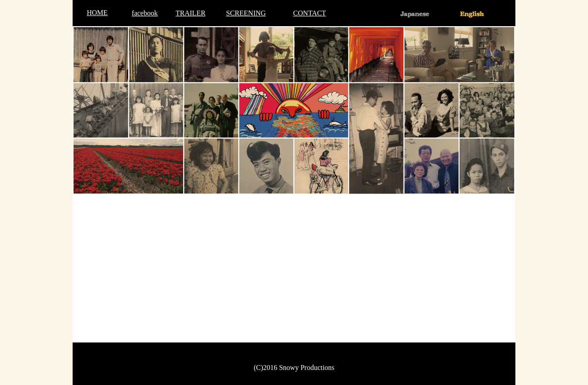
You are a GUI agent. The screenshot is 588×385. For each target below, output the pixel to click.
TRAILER (191, 13)
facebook (145, 13)
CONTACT (309, 13)
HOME (97, 13)
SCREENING (246, 13)
